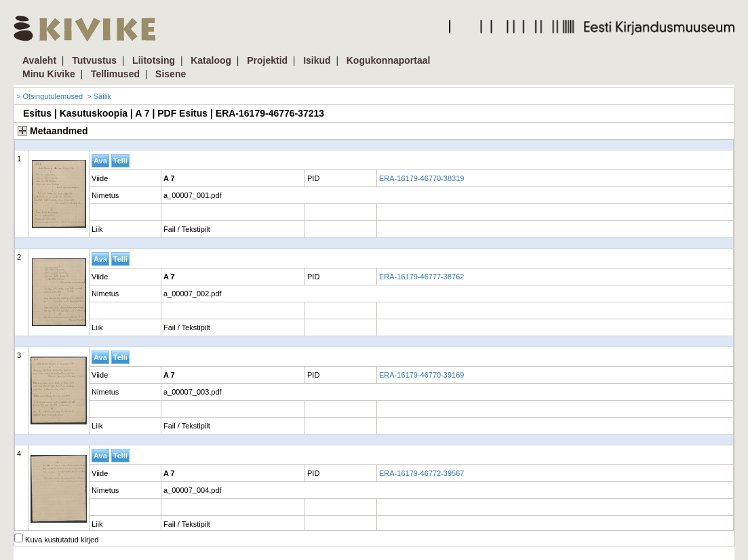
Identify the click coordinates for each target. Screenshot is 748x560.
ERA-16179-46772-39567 (421, 473)
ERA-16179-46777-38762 (421, 277)
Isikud (317, 60)
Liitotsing (154, 60)
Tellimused (115, 74)
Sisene (171, 74)
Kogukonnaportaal (389, 60)
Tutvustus (94, 60)
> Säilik (99, 96)
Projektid (267, 60)
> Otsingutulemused (50, 96)
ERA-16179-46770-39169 (421, 375)
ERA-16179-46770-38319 (421, 178)
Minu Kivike (49, 74)
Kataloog (211, 60)
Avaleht (39, 60)
